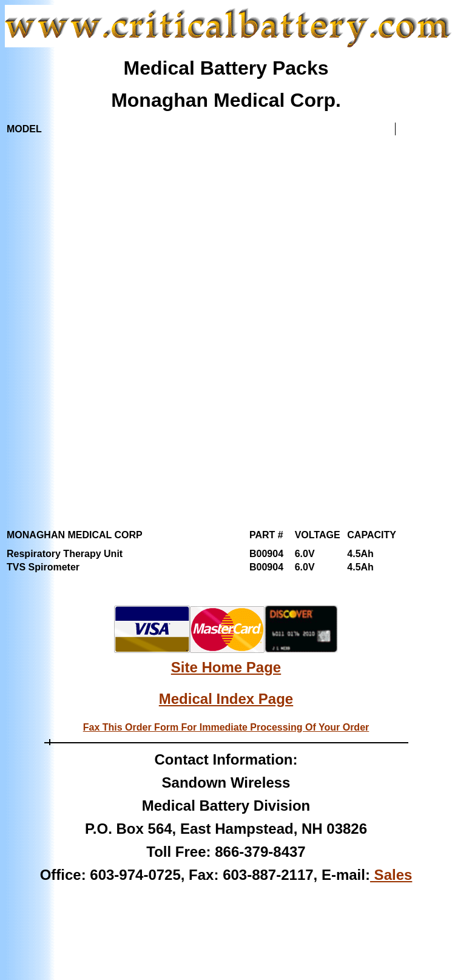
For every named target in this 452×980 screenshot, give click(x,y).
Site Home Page (226, 667)
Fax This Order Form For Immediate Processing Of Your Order (226, 727)
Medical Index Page (226, 699)
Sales (391, 875)
